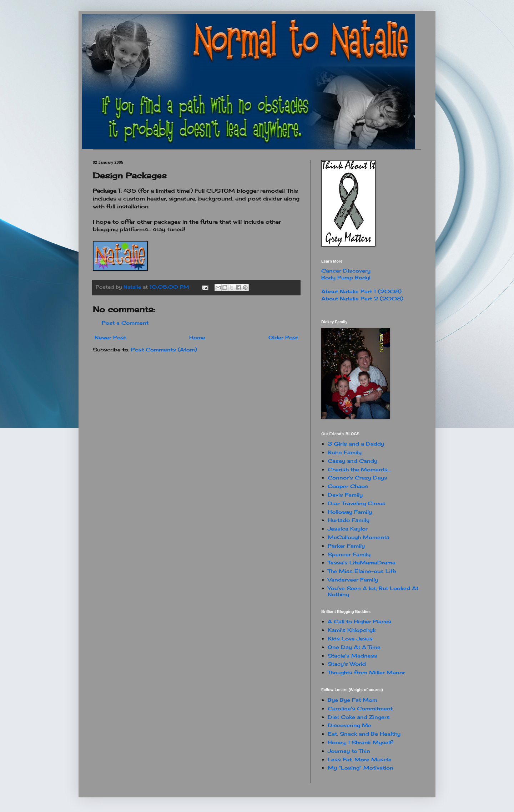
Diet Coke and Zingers (359, 717)
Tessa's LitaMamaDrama (362, 562)
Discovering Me (349, 725)
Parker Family (346, 546)
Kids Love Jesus (350, 638)
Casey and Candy (352, 461)
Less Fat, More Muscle (360, 759)
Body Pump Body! (346, 277)
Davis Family (345, 495)
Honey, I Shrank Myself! (361, 742)
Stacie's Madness (352, 656)
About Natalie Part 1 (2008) (361, 291)
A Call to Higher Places (359, 621)
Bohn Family (345, 452)
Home (197, 337)
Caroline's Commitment (360, 708)
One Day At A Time (354, 647)
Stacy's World (347, 664)
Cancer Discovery (346, 271)
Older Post (283, 337)
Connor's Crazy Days (357, 478)
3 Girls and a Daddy (356, 444)
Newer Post (110, 337)
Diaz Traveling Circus (357, 503)
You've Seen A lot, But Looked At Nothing (373, 591)
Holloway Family (350, 512)
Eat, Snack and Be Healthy (364, 734)
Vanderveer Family (353, 580)
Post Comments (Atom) (164, 349)
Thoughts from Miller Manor (366, 672)
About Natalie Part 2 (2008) (362, 298)
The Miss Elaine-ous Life (362, 571)
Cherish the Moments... (359, 469)
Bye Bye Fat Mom (352, 700)
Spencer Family (349, 554)
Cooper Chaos (348, 486)
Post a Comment (125, 323)
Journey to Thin (349, 751)
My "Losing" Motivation (361, 768)
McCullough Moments (359, 537)
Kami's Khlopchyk (352, 630)
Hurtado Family (349, 520)
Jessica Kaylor (348, 529)
